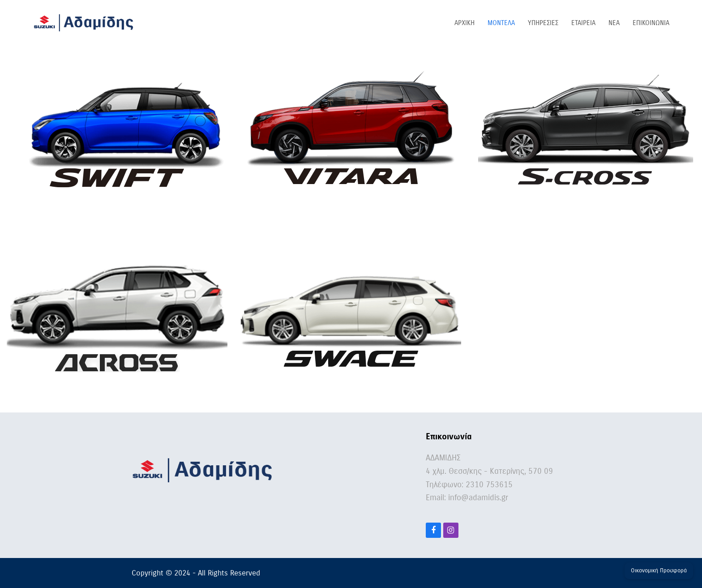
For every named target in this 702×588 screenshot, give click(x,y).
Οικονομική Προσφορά (659, 571)
